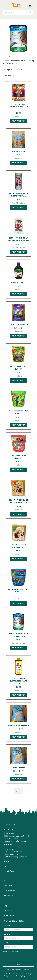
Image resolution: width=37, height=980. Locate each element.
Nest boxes (8, 886)
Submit (19, 965)
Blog (5, 906)
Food (5, 876)
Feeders (6, 866)
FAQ (5, 901)
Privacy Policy (11, 970)
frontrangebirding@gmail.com (15, 841)
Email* (18, 945)
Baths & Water (9, 871)
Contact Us (8, 911)
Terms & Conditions (24, 970)
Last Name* (18, 937)
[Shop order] (18, 76)
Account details (9, 891)
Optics (6, 881)
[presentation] (18, 956)
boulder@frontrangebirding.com (15, 857)
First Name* (18, 928)
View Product (19, 121)
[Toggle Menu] (6, 6)
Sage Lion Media (28, 976)
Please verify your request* (18, 955)
